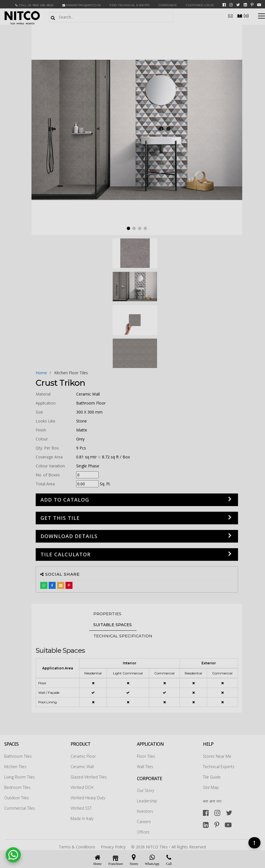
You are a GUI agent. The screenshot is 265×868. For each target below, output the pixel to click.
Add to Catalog (65, 500)
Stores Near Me (217, 756)
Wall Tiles (145, 767)
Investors (145, 811)
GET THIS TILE (60, 518)
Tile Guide (212, 777)
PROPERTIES (107, 614)
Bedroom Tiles (17, 787)
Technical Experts (219, 767)
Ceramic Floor (83, 756)
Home (41, 373)
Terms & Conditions (77, 847)
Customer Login (200, 5)
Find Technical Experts (130, 5)
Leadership (147, 801)
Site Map (211, 787)
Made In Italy (82, 818)
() (243, 15)
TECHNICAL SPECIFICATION (123, 636)
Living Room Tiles (20, 777)
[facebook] (224, 5)
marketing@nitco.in (82, 5)
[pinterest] (252, 5)
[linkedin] (245, 5)
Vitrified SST (81, 808)
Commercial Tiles (20, 808)
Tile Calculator (65, 554)
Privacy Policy (113, 847)
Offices (143, 832)
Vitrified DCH (82, 787)
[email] (230, 15)
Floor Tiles (146, 756)
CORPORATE (168, 5)
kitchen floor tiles (71, 373)
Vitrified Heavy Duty (88, 798)
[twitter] (238, 5)
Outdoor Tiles (17, 798)
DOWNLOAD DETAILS (69, 536)
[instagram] (231, 5)
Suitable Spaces (113, 625)
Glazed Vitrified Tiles (89, 777)
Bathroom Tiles (18, 756)
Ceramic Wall (82, 767)
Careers (144, 822)
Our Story (145, 790)
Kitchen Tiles (15, 767)
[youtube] (259, 5)
